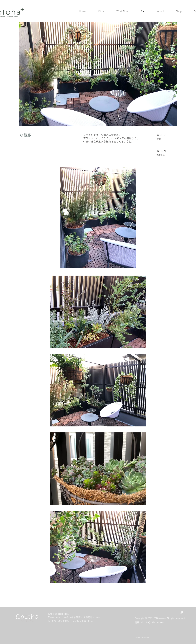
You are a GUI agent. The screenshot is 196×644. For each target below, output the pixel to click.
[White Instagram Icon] (181, 612)
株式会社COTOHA (155, 622)
